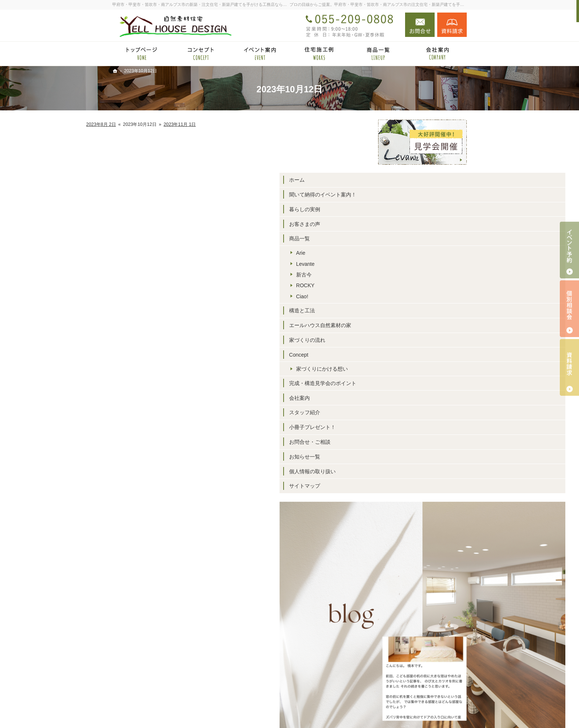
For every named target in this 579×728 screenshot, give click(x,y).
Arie (399, 253)
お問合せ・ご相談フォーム (422, 683)
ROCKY (404, 285)
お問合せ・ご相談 (408, 442)
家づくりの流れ (406, 340)
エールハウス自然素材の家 (419, 325)
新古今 (402, 275)
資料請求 (452, 25)
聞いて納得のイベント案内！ (421, 195)
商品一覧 (398, 238)
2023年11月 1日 (278, 124)
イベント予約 (569, 250)
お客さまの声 (403, 224)
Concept (397, 355)
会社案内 (398, 398)
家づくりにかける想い (421, 369)
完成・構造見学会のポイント (421, 383)
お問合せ (420, 25)
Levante (404, 264)
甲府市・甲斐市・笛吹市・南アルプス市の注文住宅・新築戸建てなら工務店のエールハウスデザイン (327, 711)
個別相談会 (569, 309)
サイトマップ (403, 486)
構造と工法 (401, 310)
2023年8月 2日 (200, 124)
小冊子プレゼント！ (411, 427)
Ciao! (401, 296)
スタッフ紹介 (403, 412)
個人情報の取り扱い (411, 471)
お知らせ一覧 (403, 457)
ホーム (395, 180)
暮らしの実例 (403, 209)
